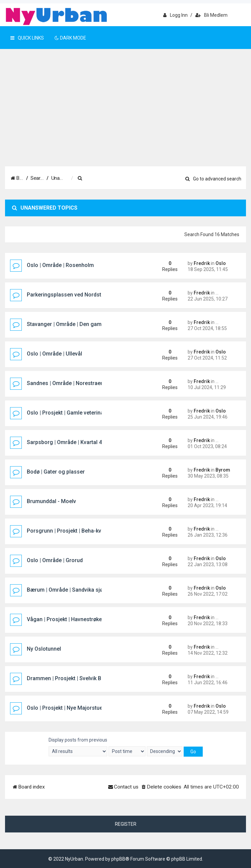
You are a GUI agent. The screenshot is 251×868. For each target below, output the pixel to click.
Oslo (221, 263)
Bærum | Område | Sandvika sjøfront (71, 590)
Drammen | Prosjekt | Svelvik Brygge (71, 678)
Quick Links (27, 38)
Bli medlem (211, 15)
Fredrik (202, 263)
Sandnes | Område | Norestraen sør (70, 383)
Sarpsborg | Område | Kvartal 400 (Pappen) (79, 442)
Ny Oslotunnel (44, 649)
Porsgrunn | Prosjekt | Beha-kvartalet (72, 531)
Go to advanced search (213, 179)
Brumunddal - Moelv (51, 501)
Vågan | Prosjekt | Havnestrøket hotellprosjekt (83, 619)
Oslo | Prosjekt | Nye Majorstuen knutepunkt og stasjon (94, 708)
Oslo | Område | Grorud (55, 560)
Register (126, 824)
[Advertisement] (126, 116)
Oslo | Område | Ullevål (54, 354)
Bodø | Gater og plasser (56, 472)
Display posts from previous (78, 747)
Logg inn (175, 15)
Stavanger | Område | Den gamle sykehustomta (84, 324)
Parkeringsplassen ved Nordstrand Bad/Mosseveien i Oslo (99, 295)
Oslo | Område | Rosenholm (60, 265)
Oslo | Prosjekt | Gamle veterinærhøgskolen (80, 413)
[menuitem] (127, 178)
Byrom (223, 470)
